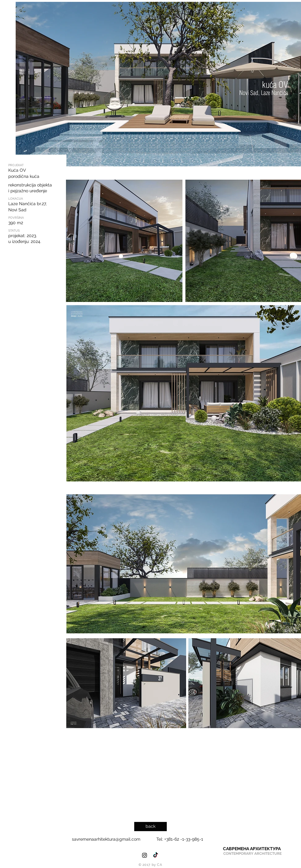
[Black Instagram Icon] (145, 855)
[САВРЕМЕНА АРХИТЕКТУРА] (252, 849)
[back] (150, 827)
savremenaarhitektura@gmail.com (106, 839)
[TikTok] (156, 855)
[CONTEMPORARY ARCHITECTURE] (252, 854)
